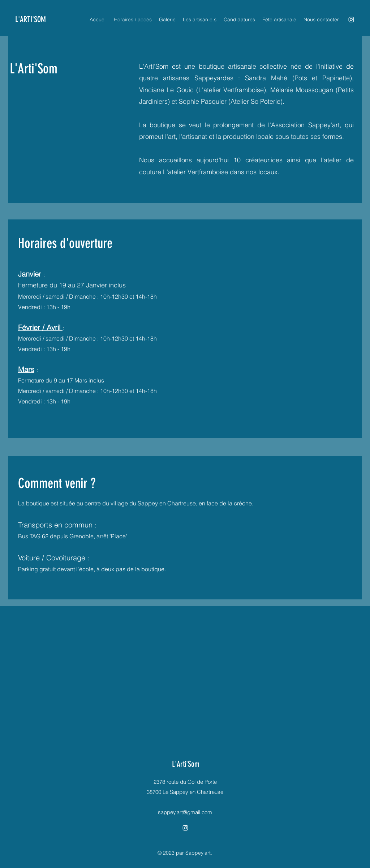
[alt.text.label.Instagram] (351, 20)
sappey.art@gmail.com (185, 812)
